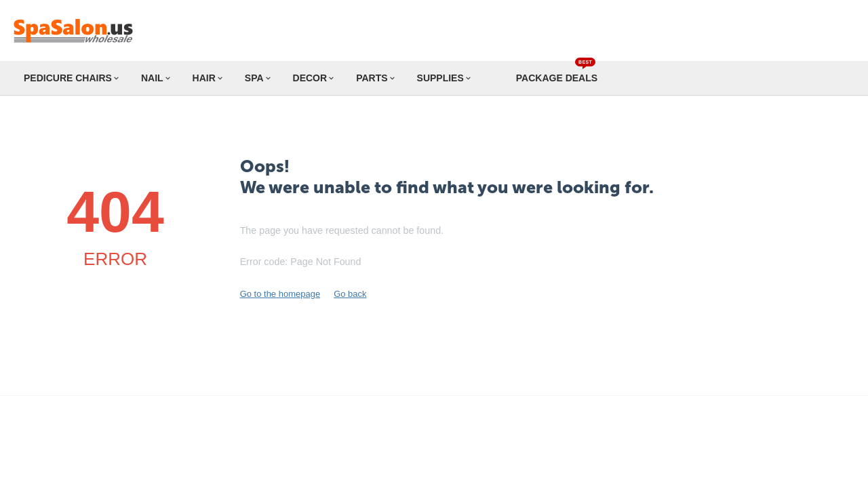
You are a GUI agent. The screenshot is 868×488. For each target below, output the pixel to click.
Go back (350, 294)
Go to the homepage (280, 294)
